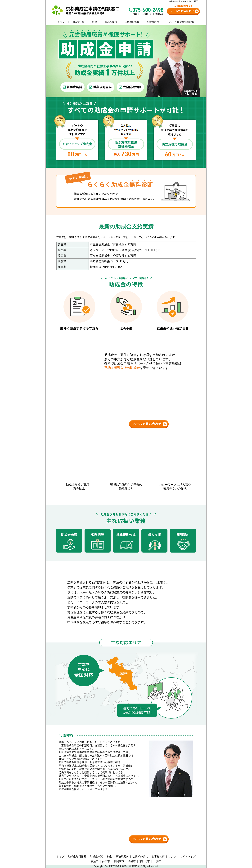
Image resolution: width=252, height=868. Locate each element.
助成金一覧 (96, 857)
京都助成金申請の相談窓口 (124, 866)
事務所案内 (122, 857)
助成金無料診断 (77, 857)
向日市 (106, 861)
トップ (60, 857)
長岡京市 (119, 861)
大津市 (157, 861)
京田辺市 (145, 861)
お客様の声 (158, 857)
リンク (172, 857)
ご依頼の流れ (140, 857)
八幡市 (132, 861)
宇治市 (94, 861)
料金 (109, 857)
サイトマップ (188, 857)
